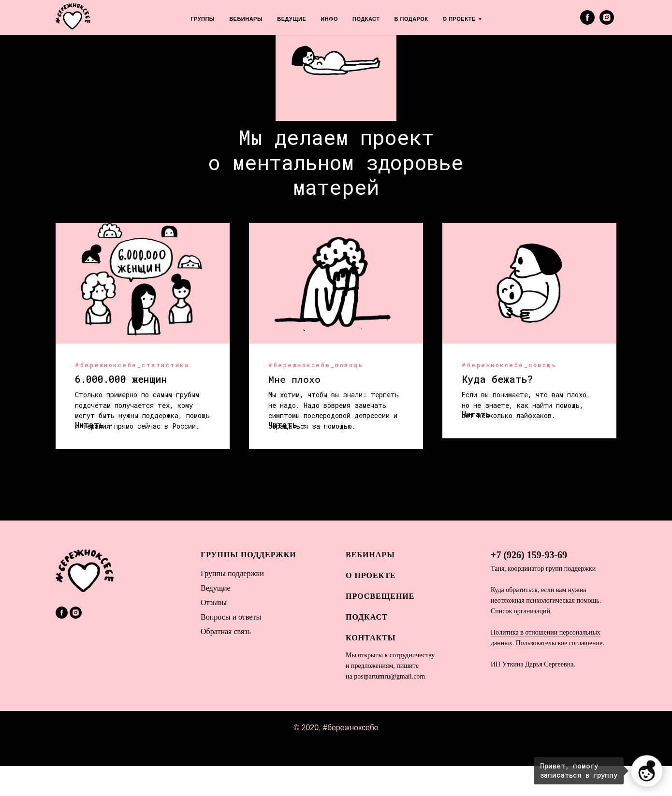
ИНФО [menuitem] (329, 19)
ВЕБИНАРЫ (370, 585)
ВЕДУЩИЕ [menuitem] (292, 19)
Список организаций (520, 641)
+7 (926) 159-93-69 (529, 585)
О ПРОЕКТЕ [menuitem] (459, 19)
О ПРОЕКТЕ (371, 605)
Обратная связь (226, 662)
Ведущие (216, 618)
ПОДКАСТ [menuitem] (366, 19)
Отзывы (214, 633)
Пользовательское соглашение (559, 673)
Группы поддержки (248, 585)
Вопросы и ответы (231, 647)
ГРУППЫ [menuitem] (203, 19)
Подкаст (367, 647)
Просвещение (380, 626)
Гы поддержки (232, 604)
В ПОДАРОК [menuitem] (411, 19)
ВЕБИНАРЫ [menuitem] (246, 19)
